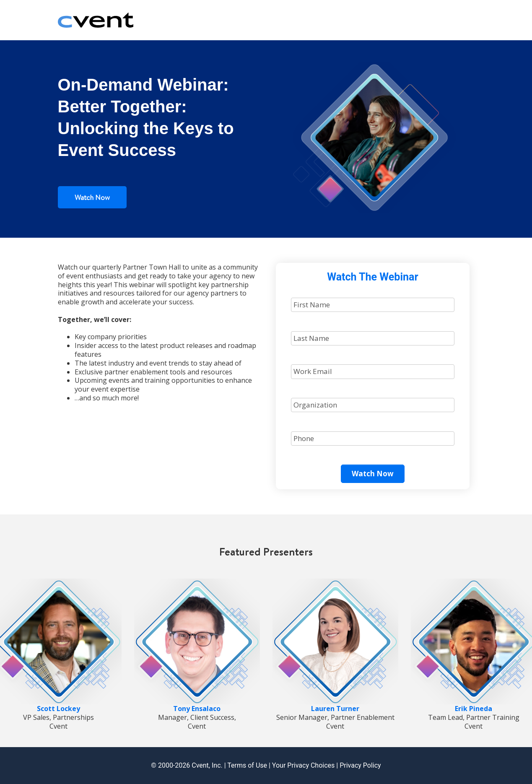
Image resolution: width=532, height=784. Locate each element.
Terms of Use (247, 765)
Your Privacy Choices (303, 765)
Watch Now (92, 197)
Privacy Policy (360, 765)
